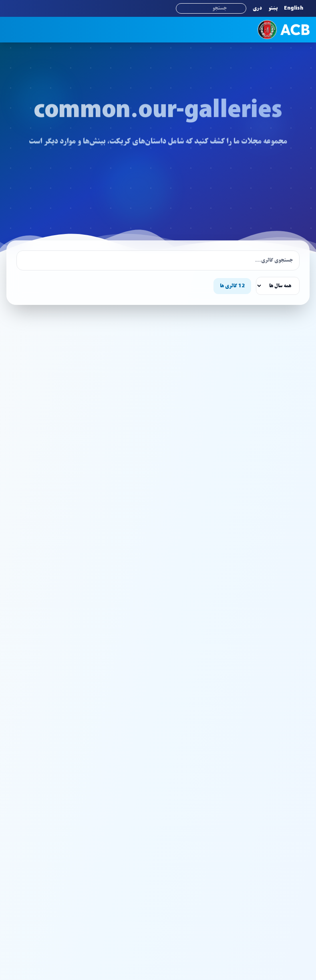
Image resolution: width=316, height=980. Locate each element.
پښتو (273, 8)
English (294, 8)
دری (257, 8)
